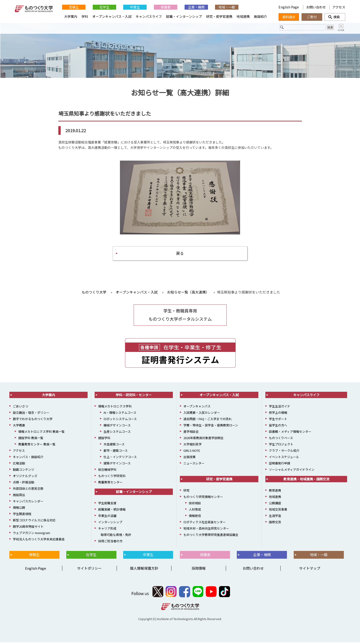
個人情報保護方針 (144, 570)
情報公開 (19, 509)
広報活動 (19, 465)
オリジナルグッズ (25, 477)
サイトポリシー (89, 570)
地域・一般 (227, 7)
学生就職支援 (107, 505)
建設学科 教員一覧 (31, 439)
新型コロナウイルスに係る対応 (34, 522)
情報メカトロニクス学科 (115, 408)
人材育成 (195, 511)
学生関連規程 (22, 515)
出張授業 (189, 458)
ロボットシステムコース (120, 420)
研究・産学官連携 (219, 16)
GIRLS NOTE (192, 452)
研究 (186, 492)
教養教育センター (110, 484)
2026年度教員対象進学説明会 (203, 439)
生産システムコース (117, 433)
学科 (85, 16)
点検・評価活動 (24, 484)
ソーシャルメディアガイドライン (292, 471)
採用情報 (199, 570)
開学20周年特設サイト (28, 528)
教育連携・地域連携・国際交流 (306, 481)
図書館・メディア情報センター (290, 433)
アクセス (339, 7)
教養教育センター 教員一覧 (37, 446)
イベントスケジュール (284, 458)
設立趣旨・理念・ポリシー (31, 414)
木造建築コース (114, 446)
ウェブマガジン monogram (32, 534)
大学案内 (71, 16)
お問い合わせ (316, 7)
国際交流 (275, 524)
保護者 (166, 7)
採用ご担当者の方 (110, 543)
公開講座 (275, 505)
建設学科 (104, 439)
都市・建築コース (116, 452)
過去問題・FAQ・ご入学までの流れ (208, 420)
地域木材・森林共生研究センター (206, 530)
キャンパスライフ (149, 16)
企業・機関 (196, 7)
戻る (180, 254)
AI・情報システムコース (120, 414)
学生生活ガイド (280, 408)
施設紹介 (260, 16)
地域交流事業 (278, 511)
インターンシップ (110, 524)
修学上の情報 (278, 414)
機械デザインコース (117, 427)
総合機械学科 (107, 471)
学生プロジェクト (281, 446)
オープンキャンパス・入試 (112, 16)
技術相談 (195, 505)
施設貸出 (19, 496)
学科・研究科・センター (134, 396)
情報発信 (195, 517)
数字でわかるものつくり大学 (33, 420)
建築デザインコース (117, 465)
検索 (335, 17)
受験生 (74, 7)
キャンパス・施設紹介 (28, 458)
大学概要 (19, 427)
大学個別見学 (193, 446)
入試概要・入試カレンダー (202, 414)
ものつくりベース (281, 439)
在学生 (104, 7)
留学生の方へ (278, 427)
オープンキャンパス (197, 408)
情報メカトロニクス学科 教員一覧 (41, 433)
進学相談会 (191, 433)
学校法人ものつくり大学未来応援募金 (39, 541)
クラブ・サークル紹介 (284, 452)
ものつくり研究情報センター (203, 498)
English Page (289, 7)
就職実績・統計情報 (112, 511)
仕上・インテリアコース (120, 458)
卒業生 (135, 7)
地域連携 (243, 16)
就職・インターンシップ (184, 16)
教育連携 (275, 492)
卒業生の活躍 (107, 517)
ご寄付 (312, 17)
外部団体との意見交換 (28, 490)
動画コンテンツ (24, 471)
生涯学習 (275, 517)
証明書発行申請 (280, 465)
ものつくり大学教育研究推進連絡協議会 (211, 536)
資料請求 (289, 17)
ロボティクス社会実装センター (205, 524)
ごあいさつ (20, 408)
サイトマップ (310, 570)
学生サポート (278, 420)
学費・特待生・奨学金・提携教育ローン (211, 427)
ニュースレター (194, 465)
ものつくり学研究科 (112, 477)
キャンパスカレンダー (28, 503)
